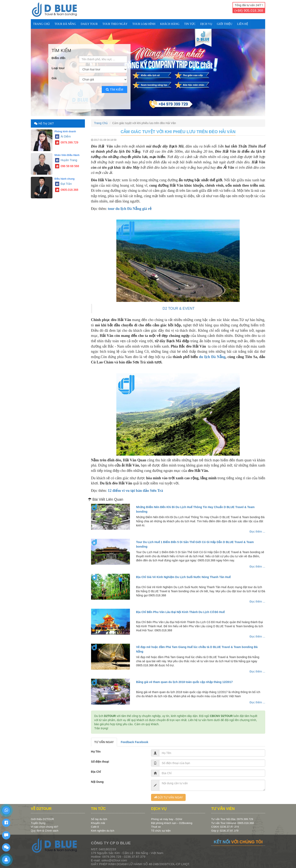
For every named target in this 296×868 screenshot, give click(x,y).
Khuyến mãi (98, 823)
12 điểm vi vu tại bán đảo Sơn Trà (135, 491)
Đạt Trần (63, 184)
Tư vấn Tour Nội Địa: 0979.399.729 (232, 819)
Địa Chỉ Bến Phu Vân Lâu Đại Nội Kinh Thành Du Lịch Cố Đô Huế (180, 612)
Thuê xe (156, 827)
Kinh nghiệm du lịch (103, 831)
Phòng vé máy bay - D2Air (167, 819)
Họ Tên (96, 752)
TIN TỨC (190, 24)
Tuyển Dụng (38, 823)
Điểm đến (58, 58)
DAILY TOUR (89, 24)
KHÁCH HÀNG (170, 24)
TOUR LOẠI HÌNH (144, 24)
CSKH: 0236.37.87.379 (225, 827)
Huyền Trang (66, 160)
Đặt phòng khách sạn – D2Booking (172, 823)
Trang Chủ (41, 24)
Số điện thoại (100, 762)
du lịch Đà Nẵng (212, 357)
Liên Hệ (243, 24)
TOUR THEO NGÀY (115, 24)
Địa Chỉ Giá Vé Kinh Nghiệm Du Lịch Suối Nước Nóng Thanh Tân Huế (183, 577)
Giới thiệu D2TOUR (42, 819)
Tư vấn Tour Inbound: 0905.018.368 (233, 823)
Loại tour (58, 68)
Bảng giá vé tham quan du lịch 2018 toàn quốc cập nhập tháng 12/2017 (184, 682)
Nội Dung (97, 782)
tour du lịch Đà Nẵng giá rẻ (130, 209)
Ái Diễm (63, 136)
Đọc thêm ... (257, 532)
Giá (54, 78)
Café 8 (95, 827)
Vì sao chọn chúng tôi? (45, 827)
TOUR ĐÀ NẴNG (65, 24)
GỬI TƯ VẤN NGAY (168, 797)
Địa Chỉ (96, 772)
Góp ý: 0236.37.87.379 (225, 831)
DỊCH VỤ (206, 24)
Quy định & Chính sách (45, 831)
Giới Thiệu (225, 24)
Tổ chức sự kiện (161, 831)
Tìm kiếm (114, 89)
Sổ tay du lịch (99, 819)
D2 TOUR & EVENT (179, 308)
